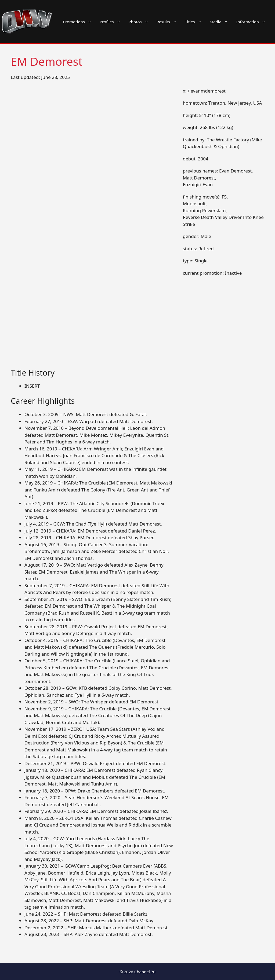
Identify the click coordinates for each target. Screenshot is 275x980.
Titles (195, 22)
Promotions (79, 22)
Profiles (112, 22)
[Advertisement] (92, 328)
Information (253, 22)
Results (169, 22)
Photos (141, 22)
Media (221, 22)
